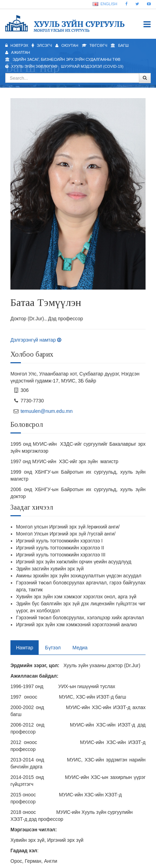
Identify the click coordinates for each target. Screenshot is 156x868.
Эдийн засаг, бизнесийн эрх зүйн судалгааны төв (63, 59)
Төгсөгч (95, 45)
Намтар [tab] (25, 648)
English (105, 4)
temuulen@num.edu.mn (47, 411)
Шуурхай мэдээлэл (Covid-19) (92, 66)
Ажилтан (18, 52)
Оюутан (67, 45)
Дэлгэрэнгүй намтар (36, 340)
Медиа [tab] (80, 648)
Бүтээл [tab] (53, 648)
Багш (120, 45)
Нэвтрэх (17, 45)
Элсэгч (42, 45)
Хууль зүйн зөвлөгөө (31, 66)
